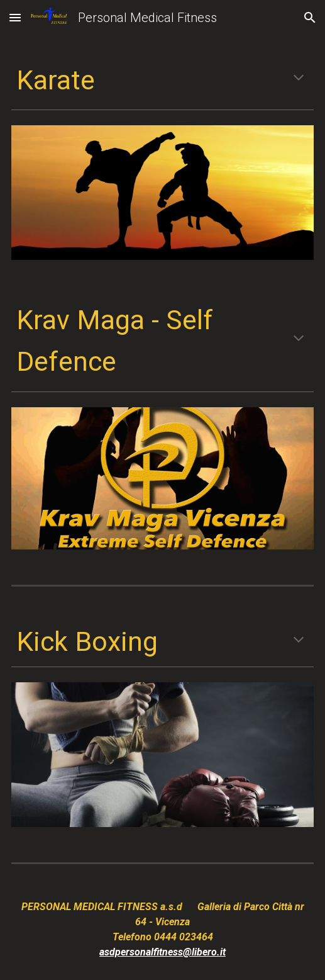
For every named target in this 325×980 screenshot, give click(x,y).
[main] (163, 80)
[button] (15, 17)
